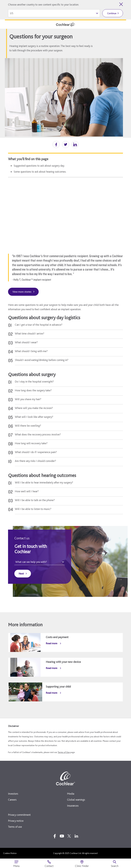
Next (21, 574)
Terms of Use (64, 752)
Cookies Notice (10, 853)
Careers (12, 800)
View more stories (22, 292)
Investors (13, 794)
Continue (112, 13)
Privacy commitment (19, 815)
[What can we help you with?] (40, 562)
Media (71, 794)
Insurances (73, 806)
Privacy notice (16, 821)
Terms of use (15, 827)
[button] (56, 144)
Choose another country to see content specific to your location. (43, 4)
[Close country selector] (121, 4)
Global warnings (76, 800)
